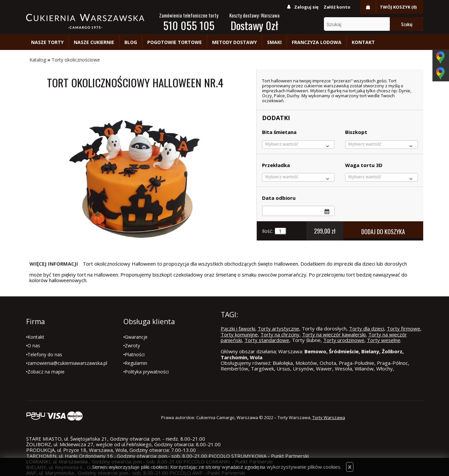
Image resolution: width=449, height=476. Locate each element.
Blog (131, 42)
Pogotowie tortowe (175, 42)
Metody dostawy (234, 42)
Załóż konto (337, 7)
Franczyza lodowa (317, 42)
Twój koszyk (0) (398, 7)
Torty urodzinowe (344, 340)
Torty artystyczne (278, 328)
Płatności (135, 354)
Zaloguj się (306, 7)
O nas (34, 346)
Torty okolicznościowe (76, 60)
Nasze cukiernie (94, 42)
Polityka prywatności (147, 372)
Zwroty (132, 346)
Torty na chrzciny (280, 334)
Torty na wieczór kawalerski (334, 334)
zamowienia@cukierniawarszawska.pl (67, 363)
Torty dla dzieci (367, 328)
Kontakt (363, 42)
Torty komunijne (239, 334)
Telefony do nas (45, 354)
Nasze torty (47, 42)
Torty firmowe (404, 328)
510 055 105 (189, 25)
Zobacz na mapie (46, 372)
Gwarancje (136, 337)
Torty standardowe (267, 340)
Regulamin (136, 363)
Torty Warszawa (329, 417)
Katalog (38, 60)
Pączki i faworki (238, 328)
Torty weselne (384, 340)
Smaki (274, 42)
